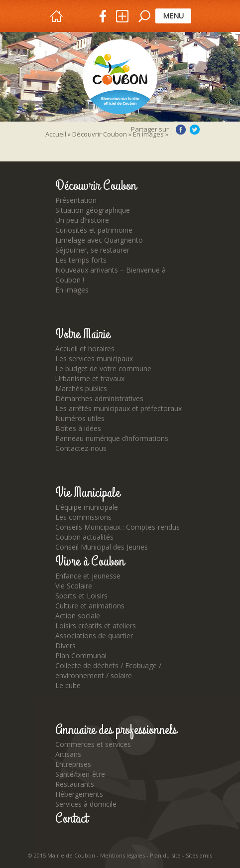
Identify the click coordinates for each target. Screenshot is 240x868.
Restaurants (75, 784)
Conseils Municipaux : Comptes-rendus (118, 527)
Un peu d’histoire (82, 220)
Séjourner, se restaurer (92, 250)
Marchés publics (81, 388)
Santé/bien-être (80, 774)
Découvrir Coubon (100, 134)
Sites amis (199, 855)
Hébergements (79, 794)
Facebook (181, 130)
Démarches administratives (99, 398)
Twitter (195, 130)
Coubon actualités (84, 537)
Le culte (68, 685)
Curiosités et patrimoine (94, 230)
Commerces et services (93, 744)
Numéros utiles (80, 418)
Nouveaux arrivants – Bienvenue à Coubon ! (111, 275)
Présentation (76, 200)
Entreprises (73, 764)
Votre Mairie (83, 334)
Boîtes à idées (78, 428)
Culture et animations (90, 606)
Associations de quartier (94, 636)
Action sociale (78, 616)
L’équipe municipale (87, 507)
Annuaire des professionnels (116, 730)
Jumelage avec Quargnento (99, 240)
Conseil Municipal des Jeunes (102, 547)
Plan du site (165, 855)
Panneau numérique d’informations (112, 438)
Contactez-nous (81, 448)
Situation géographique (93, 210)
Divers (65, 646)
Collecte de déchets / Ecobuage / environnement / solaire (108, 670)
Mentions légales (122, 855)
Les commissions (83, 517)
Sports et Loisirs (81, 596)
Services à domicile (86, 804)
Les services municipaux (94, 359)
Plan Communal (81, 655)
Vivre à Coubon (90, 562)
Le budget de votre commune (103, 368)
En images (72, 290)
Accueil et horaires (85, 349)
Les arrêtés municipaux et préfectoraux (119, 408)
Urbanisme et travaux (90, 378)
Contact (71, 819)
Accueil (56, 134)
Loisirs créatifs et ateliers (96, 626)
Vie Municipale (88, 493)
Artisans (68, 754)
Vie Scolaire (74, 586)
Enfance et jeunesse (88, 576)
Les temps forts (81, 260)
